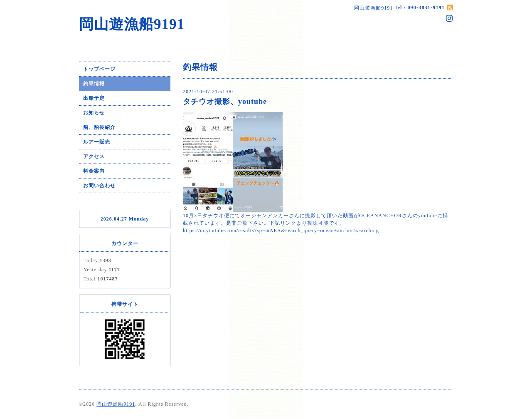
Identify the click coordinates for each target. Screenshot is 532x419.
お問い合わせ (99, 186)
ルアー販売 (97, 142)
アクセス (94, 156)
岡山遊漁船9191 (132, 24)
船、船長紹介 (99, 127)
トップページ (99, 69)
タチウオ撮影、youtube (225, 102)
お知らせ (94, 113)
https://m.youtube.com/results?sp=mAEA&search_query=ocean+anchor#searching (281, 231)
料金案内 (94, 171)
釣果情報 (94, 84)
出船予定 (94, 98)
